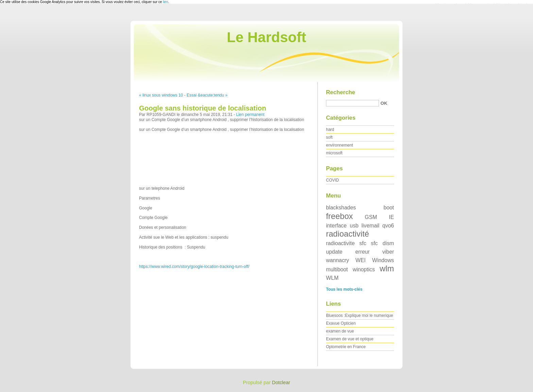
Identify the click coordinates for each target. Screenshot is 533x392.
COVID (332, 180)
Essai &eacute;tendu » (207, 95)
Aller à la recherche (513, 5)
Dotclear (281, 382)
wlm (387, 268)
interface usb (342, 226)
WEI (361, 260)
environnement (339, 145)
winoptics (364, 269)
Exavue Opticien (341, 323)
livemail (370, 226)
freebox (339, 216)
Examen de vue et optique (350, 339)
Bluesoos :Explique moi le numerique (359, 316)
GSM (371, 217)
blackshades (341, 208)
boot (389, 208)
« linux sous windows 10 (161, 95)
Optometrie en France (346, 347)
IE (391, 217)
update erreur (348, 252)
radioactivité (348, 234)
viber (388, 252)
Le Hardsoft (266, 37)
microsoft (334, 153)
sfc (363, 243)
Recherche (341, 92)
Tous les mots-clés (344, 289)
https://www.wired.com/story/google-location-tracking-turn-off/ (194, 267)
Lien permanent (250, 115)
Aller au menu (480, 5)
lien (166, 2)
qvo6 (388, 226)
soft (329, 137)
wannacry (338, 260)
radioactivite (340, 243)
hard (330, 130)
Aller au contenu (450, 5)
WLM (332, 278)
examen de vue (340, 331)
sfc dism (382, 243)
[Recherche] (353, 103)
